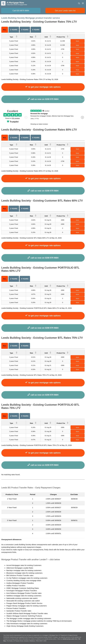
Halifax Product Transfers (16, 586)
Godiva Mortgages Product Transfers (20, 583)
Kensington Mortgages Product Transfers (22, 591)
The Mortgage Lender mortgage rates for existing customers (29, 618)
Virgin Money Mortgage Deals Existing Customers (25, 626)
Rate (33, 36)
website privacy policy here (70, 639)
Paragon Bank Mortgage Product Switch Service (24, 603)
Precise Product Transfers (16, 608)
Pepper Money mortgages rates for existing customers (27, 606)
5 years (36, 30)
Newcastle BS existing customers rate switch (23, 601)
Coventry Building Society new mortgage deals (24, 580)
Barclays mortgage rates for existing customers (24, 570)
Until (48, 36)
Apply (77, 41)
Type (14, 36)
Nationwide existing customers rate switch (22, 598)
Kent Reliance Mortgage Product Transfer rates (24, 593)
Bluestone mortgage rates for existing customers (24, 573)
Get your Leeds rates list (65, 11)
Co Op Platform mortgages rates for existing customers (27, 578)
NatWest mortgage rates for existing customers (24, 596)
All (5, 30)
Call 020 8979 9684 (21, 11)
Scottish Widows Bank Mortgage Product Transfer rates (27, 613)
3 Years (25, 30)
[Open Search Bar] (79, 3)
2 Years (14, 30)
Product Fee (63, 36)
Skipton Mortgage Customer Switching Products (24, 616)
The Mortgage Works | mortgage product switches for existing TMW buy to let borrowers (39, 621)
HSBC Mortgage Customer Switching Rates (23, 588)
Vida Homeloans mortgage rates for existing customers (27, 623)
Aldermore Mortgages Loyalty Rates (20, 568)
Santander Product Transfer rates (19, 611)
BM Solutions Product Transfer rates (20, 575)
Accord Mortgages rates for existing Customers (24, 565)
